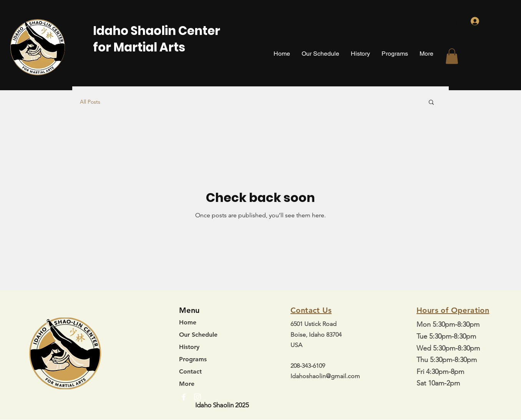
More (187, 384)
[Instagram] (197, 397)
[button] (452, 56)
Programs (193, 359)
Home (188, 322)
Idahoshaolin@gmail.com (325, 376)
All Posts (90, 102)
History (189, 347)
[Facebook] (184, 397)
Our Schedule (198, 335)
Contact (190, 371)
